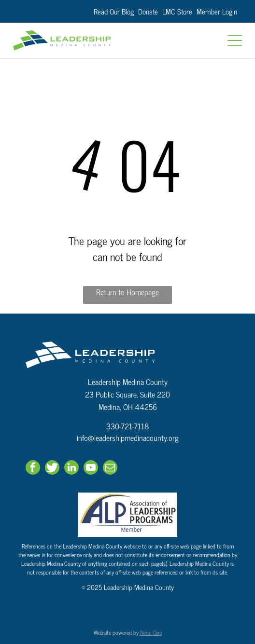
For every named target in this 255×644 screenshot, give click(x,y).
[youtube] (91, 469)
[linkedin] (71, 469)
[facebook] (33, 469)
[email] (110, 469)
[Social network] (52, 469)
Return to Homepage (127, 292)
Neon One (151, 632)
